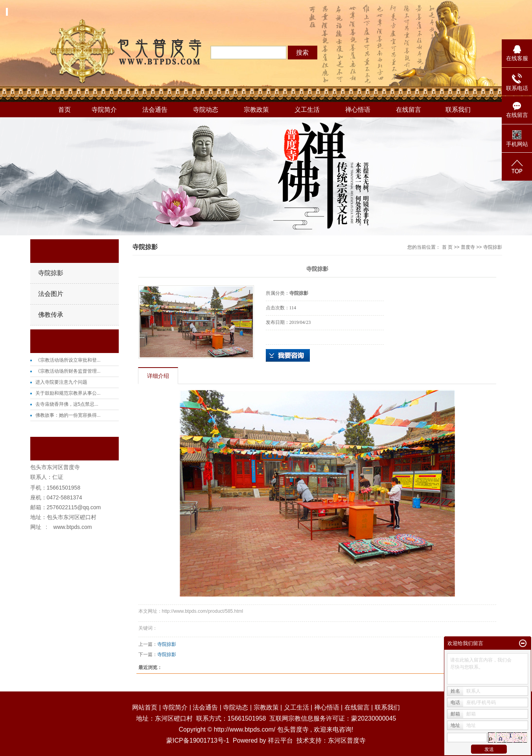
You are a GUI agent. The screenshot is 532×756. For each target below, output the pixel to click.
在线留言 (409, 110)
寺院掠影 (51, 273)
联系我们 (458, 110)
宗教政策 (256, 110)
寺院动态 (206, 110)
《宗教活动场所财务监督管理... (68, 371)
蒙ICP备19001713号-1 (198, 740)
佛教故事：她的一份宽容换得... (68, 415)
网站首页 (145, 707)
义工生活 (307, 110)
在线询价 (288, 355)
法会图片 (51, 294)
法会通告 (155, 110)
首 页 (447, 247)
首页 (64, 110)
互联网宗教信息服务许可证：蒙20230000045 (333, 718)
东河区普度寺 (347, 740)
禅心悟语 (358, 110)
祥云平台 (280, 740)
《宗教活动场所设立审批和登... (68, 360)
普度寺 (468, 247)
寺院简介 (104, 110)
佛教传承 (51, 315)
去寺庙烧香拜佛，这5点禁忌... (67, 404)
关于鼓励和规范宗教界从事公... (68, 393)
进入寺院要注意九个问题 (61, 382)
